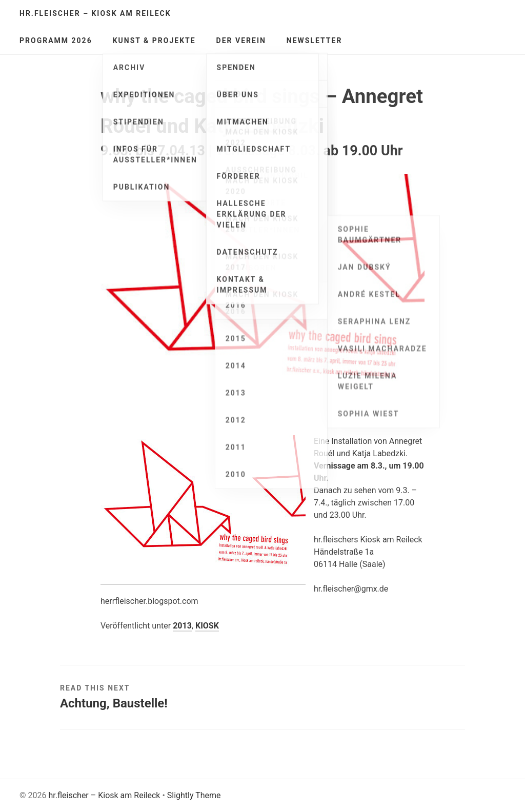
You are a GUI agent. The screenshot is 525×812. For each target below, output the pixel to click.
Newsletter (315, 40)
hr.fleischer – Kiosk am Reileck (95, 13)
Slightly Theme (194, 795)
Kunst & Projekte (154, 40)
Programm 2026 (56, 40)
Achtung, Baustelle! (114, 703)
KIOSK (207, 626)
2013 (182, 626)
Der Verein (241, 40)
